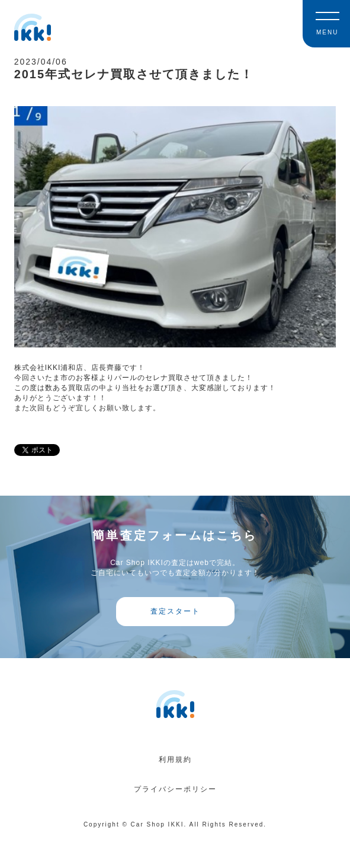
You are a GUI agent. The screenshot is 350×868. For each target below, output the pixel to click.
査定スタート (175, 611)
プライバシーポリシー (175, 789)
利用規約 (175, 759)
